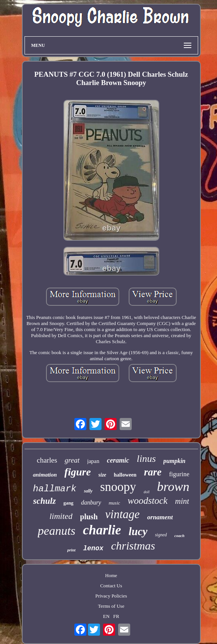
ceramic (118, 460)
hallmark (55, 489)
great (72, 460)
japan (93, 461)
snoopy (118, 487)
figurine (179, 474)
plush (89, 517)
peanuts (57, 531)
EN (106, 616)
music (114, 503)
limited (61, 516)
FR (116, 616)
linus (146, 459)
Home (111, 575)
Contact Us (111, 586)
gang (68, 503)
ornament (160, 517)
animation (45, 475)
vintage (122, 514)
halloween (125, 475)
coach (179, 536)
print (71, 550)
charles (47, 460)
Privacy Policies (111, 596)
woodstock (148, 501)
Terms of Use (111, 606)
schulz (45, 501)
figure (78, 472)
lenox (93, 548)
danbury (91, 502)
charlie (102, 530)
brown (173, 487)
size (102, 475)
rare (153, 472)
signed (161, 535)
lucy (138, 531)
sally (88, 491)
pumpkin (175, 461)
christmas (133, 546)
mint (182, 501)
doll (147, 492)
